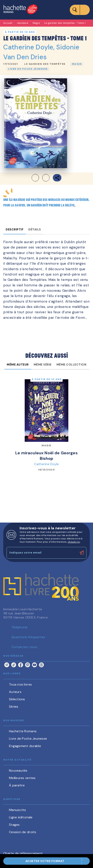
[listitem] (7, 665)
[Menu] (80, 10)
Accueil (8, 23)
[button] (45, 64)
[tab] (15, 229)
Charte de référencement (23, 853)
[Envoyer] (82, 553)
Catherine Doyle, (30, 47)
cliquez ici (74, 542)
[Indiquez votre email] (41, 553)
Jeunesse (22, 23)
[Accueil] (20, 10)
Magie (36, 23)
